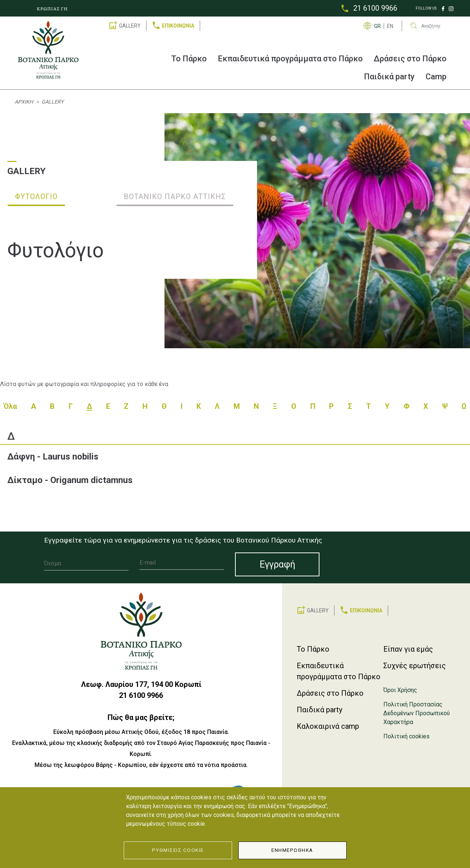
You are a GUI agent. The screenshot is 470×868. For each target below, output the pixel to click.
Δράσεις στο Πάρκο (410, 59)
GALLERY (130, 26)
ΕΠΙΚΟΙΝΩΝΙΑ (178, 26)
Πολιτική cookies (406, 736)
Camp (436, 77)
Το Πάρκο (189, 59)
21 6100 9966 (375, 8)
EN (390, 26)
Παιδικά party (389, 77)
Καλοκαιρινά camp (328, 726)
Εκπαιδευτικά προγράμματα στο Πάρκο (290, 59)
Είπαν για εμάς (408, 649)
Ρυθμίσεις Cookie (178, 850)
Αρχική (24, 102)
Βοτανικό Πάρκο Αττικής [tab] (175, 197)
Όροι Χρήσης (400, 690)
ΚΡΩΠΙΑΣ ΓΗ (52, 8)
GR (377, 26)
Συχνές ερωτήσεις (415, 666)
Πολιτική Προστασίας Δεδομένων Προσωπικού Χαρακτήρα (417, 713)
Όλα (10, 406)
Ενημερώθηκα (292, 850)
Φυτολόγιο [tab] (36, 197)
